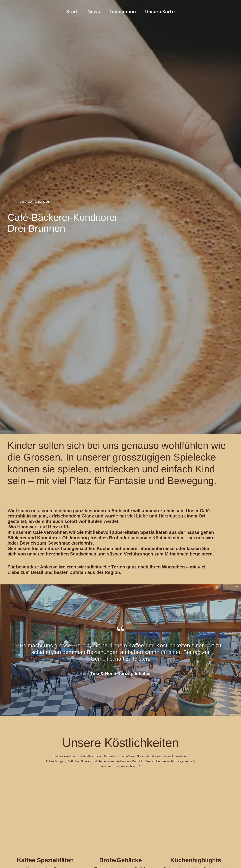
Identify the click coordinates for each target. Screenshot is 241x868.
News (94, 12)
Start (72, 12)
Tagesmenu (123, 12)
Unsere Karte (160, 12)
